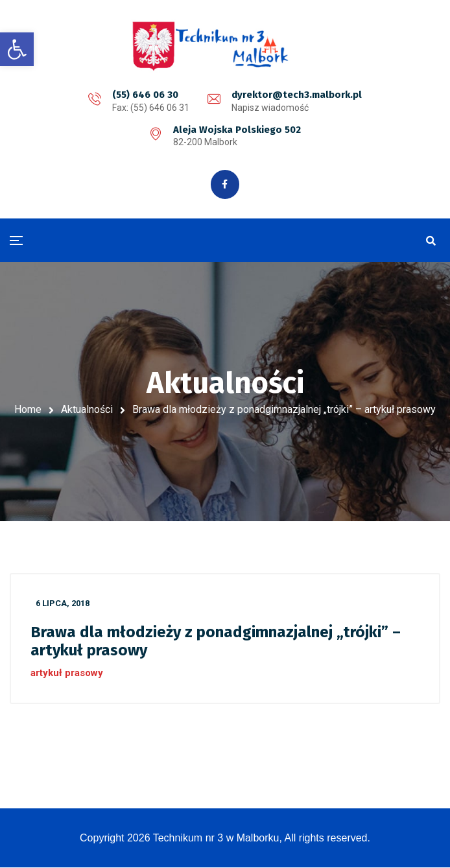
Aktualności (87, 410)
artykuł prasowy (67, 673)
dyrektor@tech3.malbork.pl (297, 95)
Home (28, 410)
